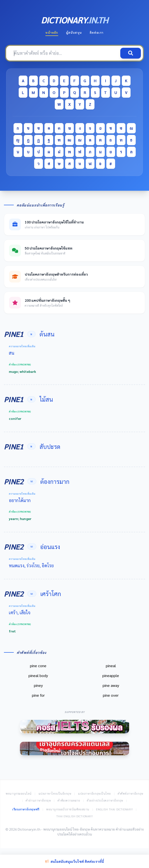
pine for (38, 695)
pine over (111, 695)
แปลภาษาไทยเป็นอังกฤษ (55, 794)
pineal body (38, 675)
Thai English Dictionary (75, 816)
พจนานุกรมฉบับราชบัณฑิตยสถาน (68, 809)
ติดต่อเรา (96, 32)
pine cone (38, 666)
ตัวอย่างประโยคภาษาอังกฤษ (105, 800)
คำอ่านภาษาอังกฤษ (38, 800)
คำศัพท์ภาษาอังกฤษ (131, 794)
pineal (111, 666)
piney (38, 685)
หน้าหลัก (52, 32)
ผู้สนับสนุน (74, 32)
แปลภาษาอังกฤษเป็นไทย (95, 794)
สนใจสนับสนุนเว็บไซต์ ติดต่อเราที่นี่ (74, 861)
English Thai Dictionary (114, 809)
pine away (111, 685)
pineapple (111, 675)
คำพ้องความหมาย (69, 800)
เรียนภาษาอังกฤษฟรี (26, 809)
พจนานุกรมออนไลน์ (19, 794)
